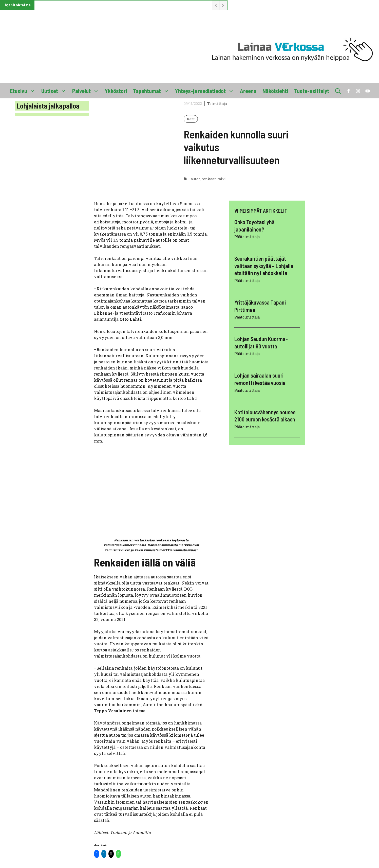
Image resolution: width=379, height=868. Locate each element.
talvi (222, 179)
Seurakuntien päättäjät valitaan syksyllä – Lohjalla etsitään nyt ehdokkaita (264, 266)
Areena (248, 91)
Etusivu (24, 91)
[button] (338, 91)
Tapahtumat (153, 91)
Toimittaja (217, 104)
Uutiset (55, 91)
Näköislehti (275, 91)
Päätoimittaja (247, 237)
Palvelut (87, 91)
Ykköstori (116, 91)
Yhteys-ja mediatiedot (206, 91)
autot (191, 119)
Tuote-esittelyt (312, 91)
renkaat (209, 179)
